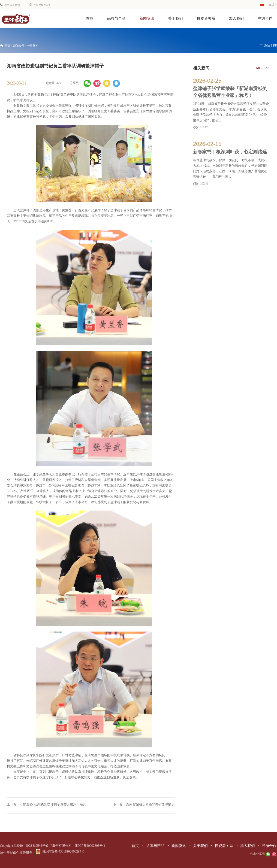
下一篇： (144, 804)
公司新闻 (33, 46)
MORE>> (263, 68)
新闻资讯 (19, 46)
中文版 (267, 5)
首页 (90, 18)
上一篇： (49, 804)
